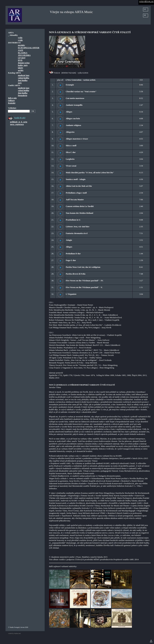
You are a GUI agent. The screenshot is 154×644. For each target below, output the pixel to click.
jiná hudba (23, 80)
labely (21, 68)
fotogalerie (23, 95)
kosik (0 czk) (20, 118)
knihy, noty (23, 65)
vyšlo (20, 38)
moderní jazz (24, 75)
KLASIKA (23, 53)
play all (60, 80)
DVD (20, 60)
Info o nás (12, 98)
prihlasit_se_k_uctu (19, 122)
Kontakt (12, 103)
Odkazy (12, 100)
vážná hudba (24, 78)
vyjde (20, 40)
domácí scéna (24, 63)
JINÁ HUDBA (24, 55)
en (145, 15)
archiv (21, 70)
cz (145, 9)
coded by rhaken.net (14, 633)
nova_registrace (17, 124)
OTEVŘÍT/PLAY (146, 1)
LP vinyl (22, 58)
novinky (22, 45)
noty (20, 83)
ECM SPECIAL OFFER (29, 48)
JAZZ (21, 50)
